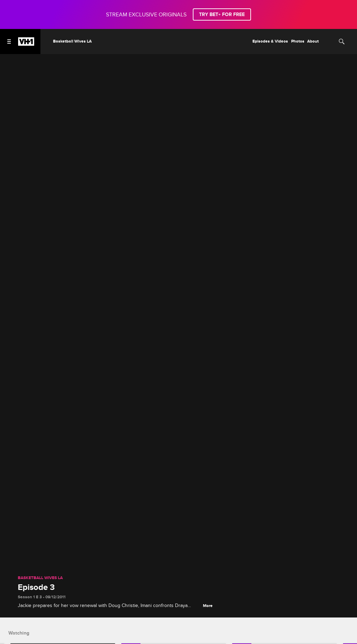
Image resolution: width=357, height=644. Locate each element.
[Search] (342, 42)
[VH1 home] (26, 44)
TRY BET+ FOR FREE (222, 14)
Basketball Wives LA (40, 578)
